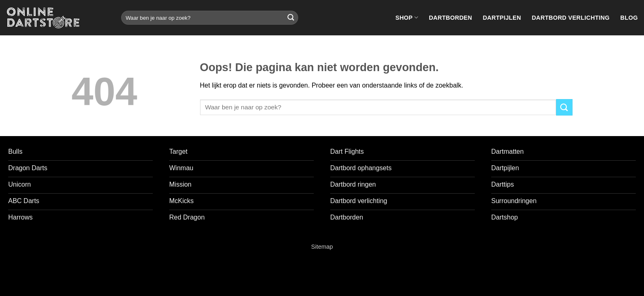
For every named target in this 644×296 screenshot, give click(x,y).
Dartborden (450, 18)
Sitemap (322, 247)
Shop (407, 17)
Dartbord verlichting (571, 18)
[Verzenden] (291, 18)
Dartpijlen (502, 18)
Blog (629, 18)
